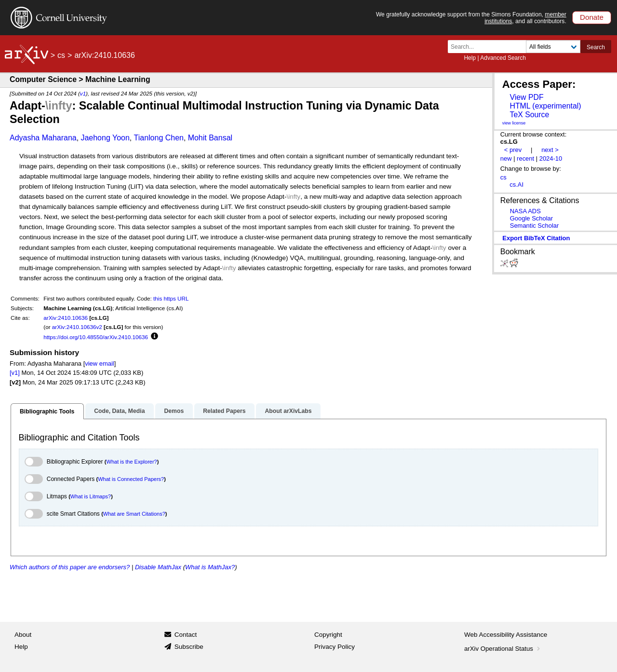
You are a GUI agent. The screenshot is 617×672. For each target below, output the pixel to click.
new (506, 158)
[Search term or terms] (490, 47)
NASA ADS (525, 211)
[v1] (15, 373)
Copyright (328, 635)
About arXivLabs (288, 411)
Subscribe (189, 647)
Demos (174, 411)
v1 (83, 93)
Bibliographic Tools (47, 411)
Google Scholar (531, 218)
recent (525, 158)
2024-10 (551, 158)
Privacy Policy (335, 647)
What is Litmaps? (91, 496)
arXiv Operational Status (503, 649)
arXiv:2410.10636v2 (77, 327)
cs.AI (516, 185)
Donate (592, 17)
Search (596, 47)
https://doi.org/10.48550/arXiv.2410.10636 (96, 337)
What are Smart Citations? (134, 514)
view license (514, 123)
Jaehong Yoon (105, 138)
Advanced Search (503, 58)
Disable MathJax (158, 567)
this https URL (171, 298)
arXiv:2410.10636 (66, 318)
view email (99, 363)
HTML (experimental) (545, 106)
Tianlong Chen (159, 138)
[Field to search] (553, 47)
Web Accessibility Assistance (506, 635)
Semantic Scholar (535, 226)
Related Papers (224, 411)
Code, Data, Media (119, 411)
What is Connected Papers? (131, 479)
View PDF (526, 97)
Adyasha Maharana (43, 138)
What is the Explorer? (132, 462)
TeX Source (529, 115)
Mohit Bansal (210, 138)
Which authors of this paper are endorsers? (70, 567)
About (23, 635)
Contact (186, 635)
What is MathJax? (210, 567)
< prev (513, 150)
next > (550, 150)
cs (61, 55)
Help (470, 58)
